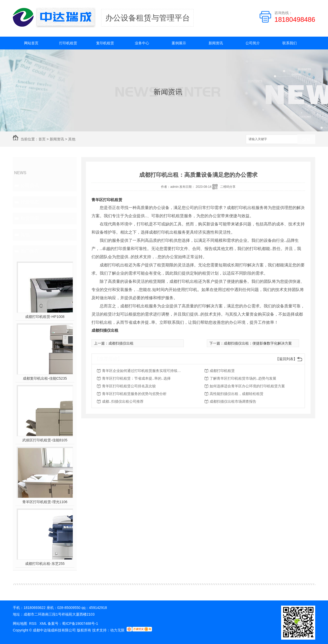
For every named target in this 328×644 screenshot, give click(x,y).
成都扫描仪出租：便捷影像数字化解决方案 (258, 343)
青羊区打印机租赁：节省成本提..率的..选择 (136, 378)
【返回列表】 (286, 359)
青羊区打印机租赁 (107, 200)
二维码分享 (228, 187)
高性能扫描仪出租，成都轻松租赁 (237, 394)
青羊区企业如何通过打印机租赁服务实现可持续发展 (143, 371)
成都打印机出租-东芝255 (45, 564)
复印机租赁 (105, 43)
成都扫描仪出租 (105, 330)
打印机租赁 (68, 43)
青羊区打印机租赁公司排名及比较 (129, 386)
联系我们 (290, 43)
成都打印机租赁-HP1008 (45, 317)
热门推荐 (30, 251)
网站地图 (20, 624)
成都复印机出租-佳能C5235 (45, 378)
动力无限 (117, 630)
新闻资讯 (216, 43)
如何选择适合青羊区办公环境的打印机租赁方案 (247, 386)
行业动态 (30, 202)
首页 (42, 139)
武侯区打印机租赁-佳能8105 (45, 440)
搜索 (306, 139)
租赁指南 (30, 218)
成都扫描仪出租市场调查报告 (233, 401)
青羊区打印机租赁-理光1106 (45, 502)
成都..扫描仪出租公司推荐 (123, 401)
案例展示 (179, 43)
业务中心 (142, 43)
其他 (72, 139)
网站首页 (31, 43)
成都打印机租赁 (222, 371)
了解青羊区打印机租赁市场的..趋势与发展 (243, 378)
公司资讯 (30, 185)
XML (44, 624)
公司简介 (253, 43)
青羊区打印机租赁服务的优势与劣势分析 (134, 394)
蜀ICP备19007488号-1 (80, 624)
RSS (33, 624)
